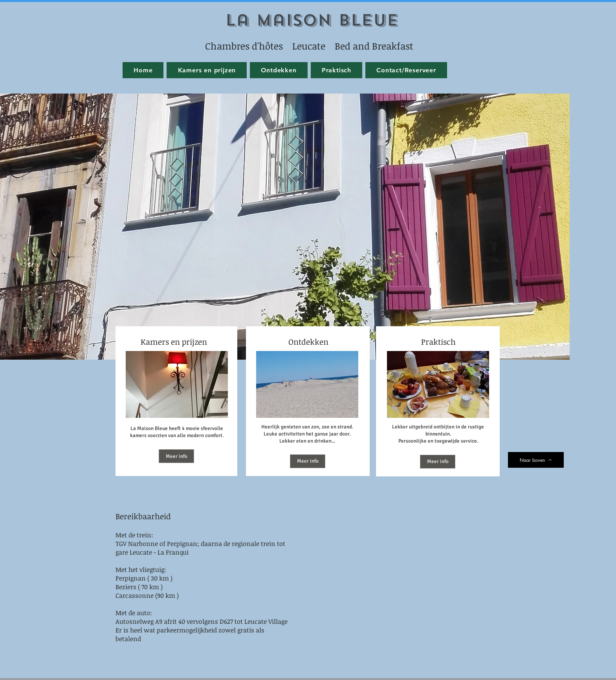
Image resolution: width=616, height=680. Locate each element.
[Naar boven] (536, 460)
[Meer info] (176, 456)
